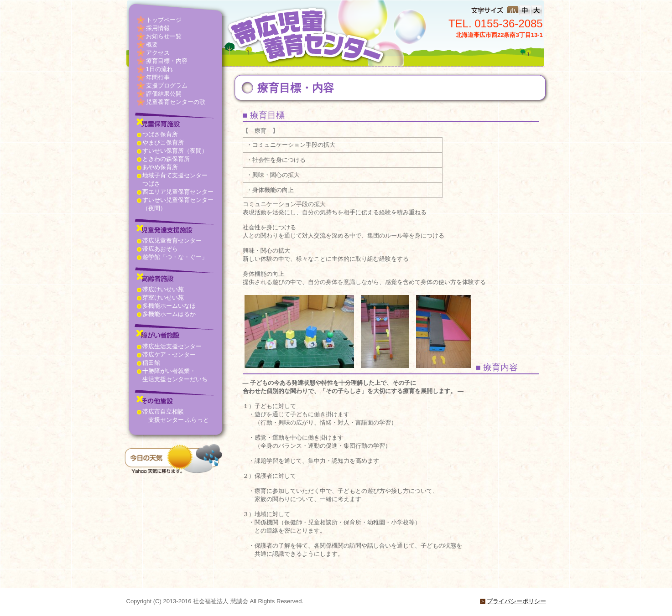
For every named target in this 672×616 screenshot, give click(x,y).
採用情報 (158, 28)
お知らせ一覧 (164, 36)
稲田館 (151, 363)
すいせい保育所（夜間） (175, 151)
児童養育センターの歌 (176, 102)
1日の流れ (159, 69)
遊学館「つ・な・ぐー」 (175, 257)
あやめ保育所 (160, 167)
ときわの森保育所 (166, 159)
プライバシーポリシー (516, 601)
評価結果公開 (164, 94)
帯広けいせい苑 (163, 289)
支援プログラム (167, 85)
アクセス (158, 53)
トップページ (164, 20)
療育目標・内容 (167, 61)
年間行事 (158, 77)
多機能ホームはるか (169, 314)
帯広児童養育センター (172, 241)
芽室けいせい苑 (163, 298)
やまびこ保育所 (163, 142)
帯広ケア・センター (169, 355)
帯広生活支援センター (172, 346)
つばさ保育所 (160, 134)
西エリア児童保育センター (178, 192)
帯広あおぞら (160, 249)
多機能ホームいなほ (169, 306)
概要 (152, 44)
